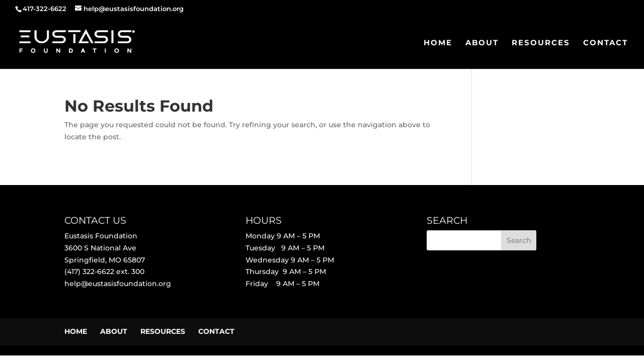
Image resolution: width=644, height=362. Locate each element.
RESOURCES (541, 43)
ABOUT (482, 43)
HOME (438, 43)
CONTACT (606, 43)
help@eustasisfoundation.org (118, 284)
